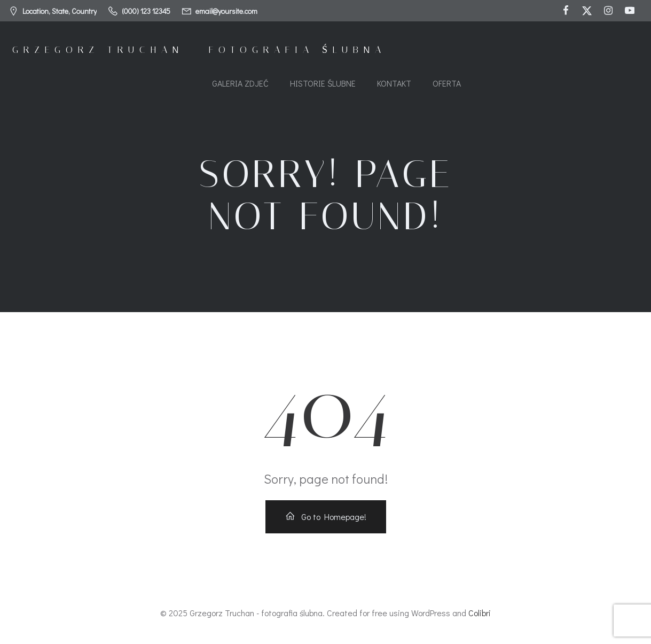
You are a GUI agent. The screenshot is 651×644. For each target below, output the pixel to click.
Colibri (480, 613)
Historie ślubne (323, 83)
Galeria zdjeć (240, 83)
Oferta (447, 83)
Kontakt (394, 83)
